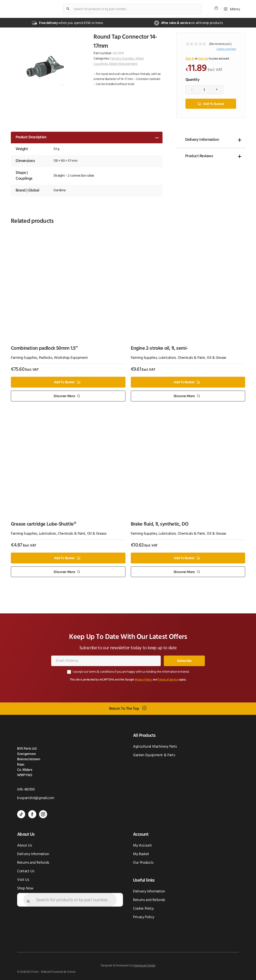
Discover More (64, 396)
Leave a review (226, 49)
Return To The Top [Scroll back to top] (124, 709)
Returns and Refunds (33, 863)
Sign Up (203, 59)
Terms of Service (168, 679)
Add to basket (214, 103)
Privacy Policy (143, 679)
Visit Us (23, 880)
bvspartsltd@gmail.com (36, 798)
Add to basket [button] (64, 382)
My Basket (141, 854)
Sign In (190, 59)
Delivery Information (202, 140)
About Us (24, 845)
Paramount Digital (144, 965)
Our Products (143, 863)
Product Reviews (199, 156)
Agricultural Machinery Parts (155, 746)
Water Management (123, 64)
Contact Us (26, 871)
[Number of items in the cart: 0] (216, 8)
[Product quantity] (204, 90)
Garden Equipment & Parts (154, 755)
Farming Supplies (122, 59)
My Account (142, 845)
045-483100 (26, 789)
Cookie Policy (143, 908)
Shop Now (25, 888)
